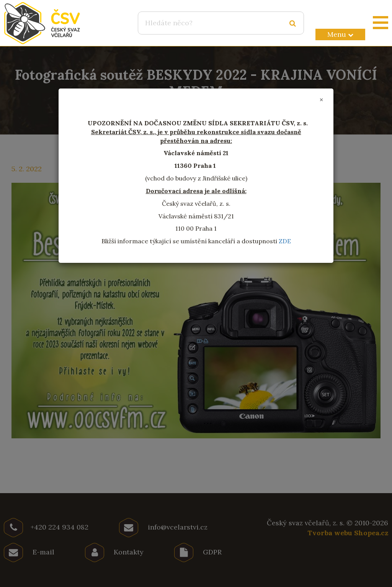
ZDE (285, 241)
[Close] (321, 100)
